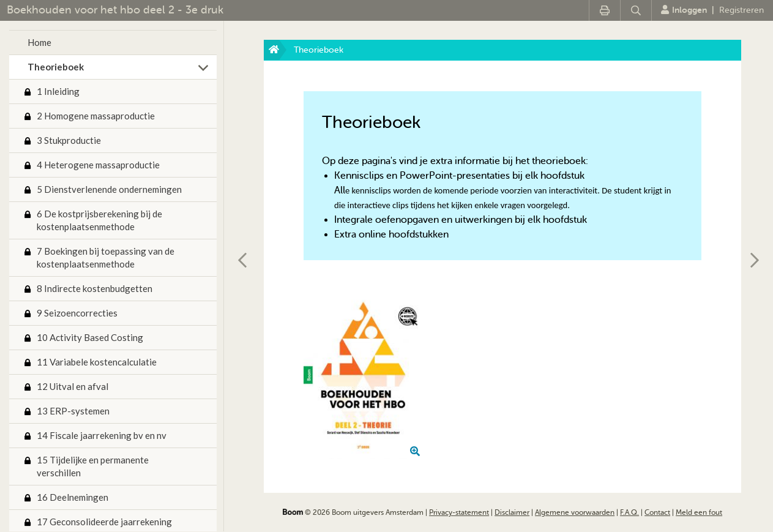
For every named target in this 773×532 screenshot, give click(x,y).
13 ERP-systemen (73, 411)
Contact (657, 512)
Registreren (741, 10)
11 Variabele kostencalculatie (97, 362)
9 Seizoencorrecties (77, 313)
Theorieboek (56, 67)
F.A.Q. (629, 512)
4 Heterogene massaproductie (98, 165)
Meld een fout (699, 512)
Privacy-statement (459, 512)
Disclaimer (512, 512)
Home (39, 42)
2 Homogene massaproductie (96, 116)
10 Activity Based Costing (90, 337)
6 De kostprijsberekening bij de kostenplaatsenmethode (99, 220)
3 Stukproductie (69, 140)
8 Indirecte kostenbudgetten (95, 288)
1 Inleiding (58, 91)
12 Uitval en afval (73, 386)
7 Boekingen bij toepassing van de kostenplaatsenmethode (106, 257)
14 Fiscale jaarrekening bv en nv (102, 435)
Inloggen (684, 10)
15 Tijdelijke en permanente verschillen (93, 466)
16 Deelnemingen (73, 497)
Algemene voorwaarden (575, 512)
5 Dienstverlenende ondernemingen (109, 189)
